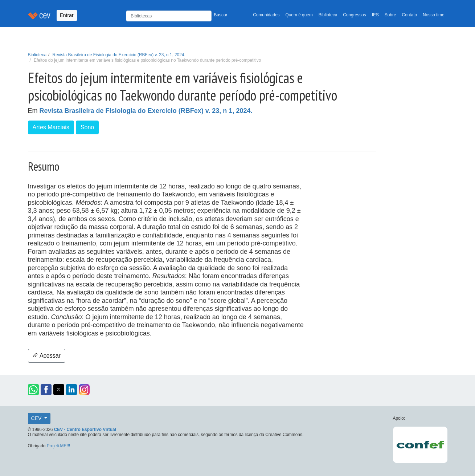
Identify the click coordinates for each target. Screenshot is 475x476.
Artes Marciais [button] (51, 127)
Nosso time (433, 15)
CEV (37, 418)
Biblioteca (328, 15)
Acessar (47, 356)
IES (375, 15)
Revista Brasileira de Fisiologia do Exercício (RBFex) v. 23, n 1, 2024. (119, 55)
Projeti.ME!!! (59, 446)
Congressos (354, 15)
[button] (33, 390)
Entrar (67, 15)
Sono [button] (87, 127)
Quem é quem (299, 15)
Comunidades (266, 15)
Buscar (220, 15)
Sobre (390, 15)
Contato (410, 15)
